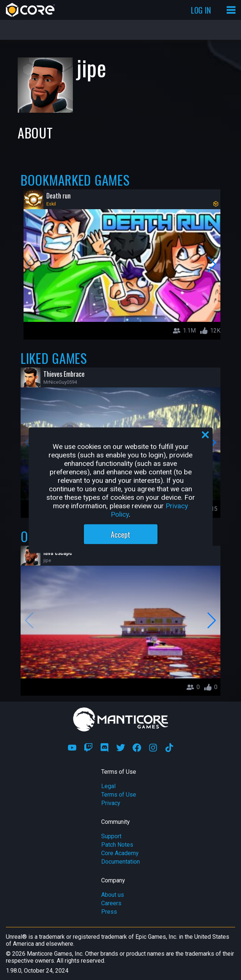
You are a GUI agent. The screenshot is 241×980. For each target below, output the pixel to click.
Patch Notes (117, 845)
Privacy (111, 803)
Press (109, 912)
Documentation (120, 862)
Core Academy (120, 853)
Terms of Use (119, 795)
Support (111, 836)
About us (113, 895)
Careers (111, 903)
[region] (121, 490)
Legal (108, 786)
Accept (120, 534)
